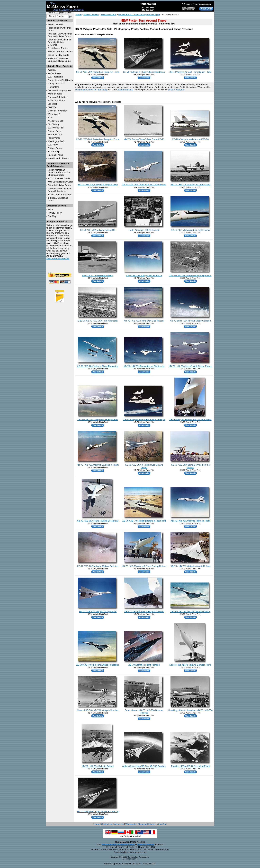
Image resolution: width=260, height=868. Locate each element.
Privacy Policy (55, 213)
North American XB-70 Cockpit (144, 230)
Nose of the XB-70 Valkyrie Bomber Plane (190, 665)
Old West (52, 104)
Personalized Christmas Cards (118, 844)
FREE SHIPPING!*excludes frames (189, 9)
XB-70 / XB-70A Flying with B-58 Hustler (144, 321)
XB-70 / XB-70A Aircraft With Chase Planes (190, 366)
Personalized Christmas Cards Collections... (60, 190)
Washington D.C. (56, 141)
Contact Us (107, 824)
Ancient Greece (55, 121)
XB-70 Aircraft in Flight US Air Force (144, 275)
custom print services (86, 90)
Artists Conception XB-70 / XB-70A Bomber (144, 766)
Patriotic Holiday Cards (59, 185)
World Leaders (55, 94)
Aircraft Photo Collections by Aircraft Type (139, 14)
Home (79, 14)
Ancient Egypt (55, 131)
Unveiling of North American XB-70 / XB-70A (190, 710)
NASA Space (54, 73)
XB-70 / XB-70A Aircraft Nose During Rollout (144, 566)
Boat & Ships (54, 151)
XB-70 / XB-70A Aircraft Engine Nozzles (144, 611)
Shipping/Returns (146, 824)
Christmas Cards (59, 178)
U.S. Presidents (55, 77)
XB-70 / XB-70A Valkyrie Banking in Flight (98, 465)
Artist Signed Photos (58, 48)
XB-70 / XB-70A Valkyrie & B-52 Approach (190, 275)
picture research (176, 90)
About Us (119, 824)
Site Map (52, 216)
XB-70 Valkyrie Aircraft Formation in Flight (190, 72)
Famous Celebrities (57, 97)
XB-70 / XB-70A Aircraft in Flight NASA (190, 230)
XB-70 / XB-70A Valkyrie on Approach (98, 611)
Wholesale (131, 824)
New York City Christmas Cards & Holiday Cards (60, 35)
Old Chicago (54, 124)
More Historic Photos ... (59, 158)
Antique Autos (55, 148)
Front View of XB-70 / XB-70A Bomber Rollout (144, 711)
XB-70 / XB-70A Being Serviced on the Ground (190, 466)
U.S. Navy (53, 145)
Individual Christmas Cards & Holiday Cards (59, 60)
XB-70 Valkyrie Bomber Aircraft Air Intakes (190, 419)
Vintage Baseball (56, 84)
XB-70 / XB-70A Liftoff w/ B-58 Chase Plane (144, 185)
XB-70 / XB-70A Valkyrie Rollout (98, 766)
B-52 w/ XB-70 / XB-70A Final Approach (98, 321)
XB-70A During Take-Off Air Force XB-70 (144, 139)
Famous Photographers (59, 90)
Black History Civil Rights (60, 80)
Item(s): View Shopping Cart (197, 4)
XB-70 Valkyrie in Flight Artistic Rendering (144, 72)
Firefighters (53, 87)
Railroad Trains (55, 155)
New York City (55, 134)
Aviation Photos (109, 14)
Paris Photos (54, 138)
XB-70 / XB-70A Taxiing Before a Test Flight (144, 521)
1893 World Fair (56, 128)
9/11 (50, 118)
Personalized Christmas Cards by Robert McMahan (60, 42)
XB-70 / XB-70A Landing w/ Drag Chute (190, 185)
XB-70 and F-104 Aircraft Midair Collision (190, 321)
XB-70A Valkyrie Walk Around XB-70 (190, 139)
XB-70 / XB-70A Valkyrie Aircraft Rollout (190, 566)
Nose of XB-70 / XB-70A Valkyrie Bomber (98, 710)
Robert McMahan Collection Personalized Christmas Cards (59, 172)
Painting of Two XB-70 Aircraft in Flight (190, 766)
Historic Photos (55, 24)
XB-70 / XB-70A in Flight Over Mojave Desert (144, 466)
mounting (102, 90)
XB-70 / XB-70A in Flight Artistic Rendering (98, 665)
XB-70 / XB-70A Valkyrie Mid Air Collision (98, 566)
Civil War (52, 107)
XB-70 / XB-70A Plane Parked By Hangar (98, 521)
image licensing (125, 90)
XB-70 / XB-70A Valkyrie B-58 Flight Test (98, 419)
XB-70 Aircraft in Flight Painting (144, 665)
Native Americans (56, 101)
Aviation (52, 70)
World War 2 (54, 114)
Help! (50, 209)
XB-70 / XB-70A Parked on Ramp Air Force (98, 72)
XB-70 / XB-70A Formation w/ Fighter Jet (144, 366)
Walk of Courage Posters (60, 52)
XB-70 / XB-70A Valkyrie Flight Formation (98, 366)
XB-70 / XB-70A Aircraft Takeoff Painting (190, 611)
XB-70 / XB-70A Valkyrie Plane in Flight (190, 521)
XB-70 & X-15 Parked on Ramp (98, 275)
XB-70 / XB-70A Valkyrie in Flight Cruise (98, 185)
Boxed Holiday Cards (58, 55)
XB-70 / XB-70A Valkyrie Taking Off (98, 230)
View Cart (162, 824)
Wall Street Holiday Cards (60, 182)
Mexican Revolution (57, 111)
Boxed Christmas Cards (60, 194)
